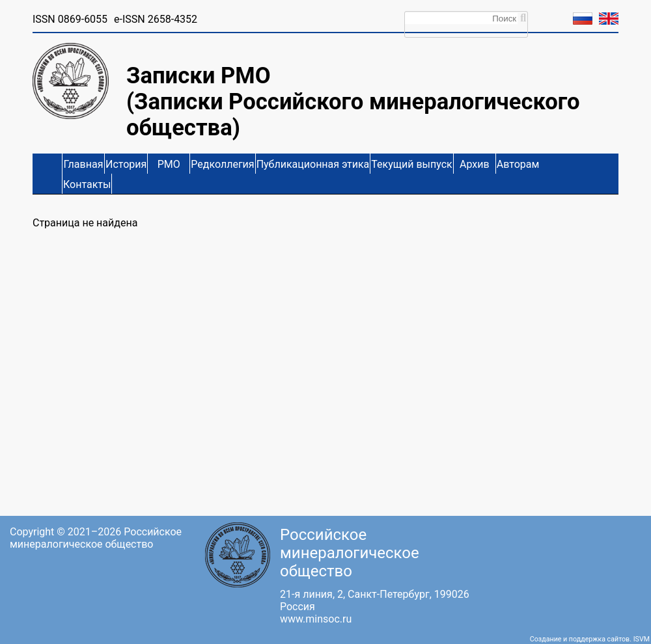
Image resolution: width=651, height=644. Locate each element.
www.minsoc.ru (316, 619)
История (126, 164)
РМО (169, 164)
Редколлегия (222, 164)
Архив (475, 164)
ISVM (642, 639)
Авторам (518, 164)
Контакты (87, 184)
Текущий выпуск (411, 164)
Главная (84, 164)
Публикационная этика (313, 164)
